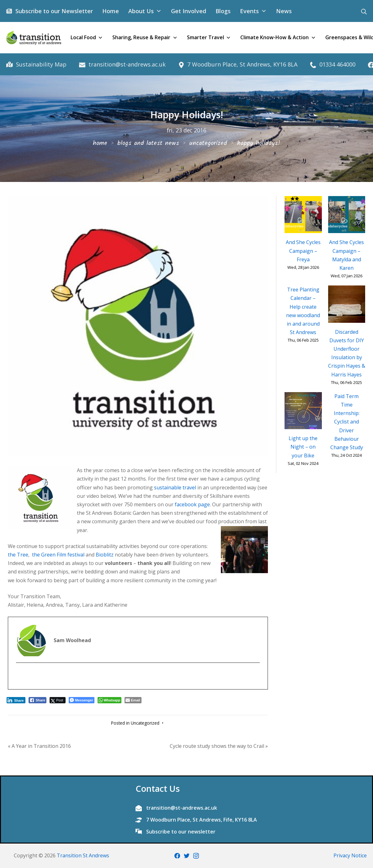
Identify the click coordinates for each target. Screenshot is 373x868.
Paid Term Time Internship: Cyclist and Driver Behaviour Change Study (347, 422)
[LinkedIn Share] (16, 700)
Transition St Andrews (83, 855)
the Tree (18, 555)
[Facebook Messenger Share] (81, 700)
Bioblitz (105, 555)
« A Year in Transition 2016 (39, 746)
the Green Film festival (58, 555)
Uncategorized (145, 723)
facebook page (192, 504)
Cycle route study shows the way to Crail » (219, 746)
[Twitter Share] (58, 700)
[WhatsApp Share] (110, 700)
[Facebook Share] (38, 700)
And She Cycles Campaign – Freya (303, 251)
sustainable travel (175, 487)
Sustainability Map (40, 64)
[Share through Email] (133, 700)
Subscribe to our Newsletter (53, 11)
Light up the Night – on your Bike (303, 447)
